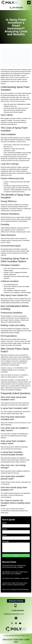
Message (5, 541)
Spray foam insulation (7, 93)
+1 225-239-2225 (18, 611)
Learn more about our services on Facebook (14, 375)
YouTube (21, 377)
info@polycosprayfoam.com (9, 370)
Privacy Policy (18, 639)
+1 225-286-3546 (18, 368)
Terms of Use (7, 639)
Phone (5, 529)
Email (4, 535)
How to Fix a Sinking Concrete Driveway (15, 589)
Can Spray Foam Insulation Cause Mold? (16, 578)
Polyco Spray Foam (11, 357)
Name (4, 523)
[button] (29, 3)
